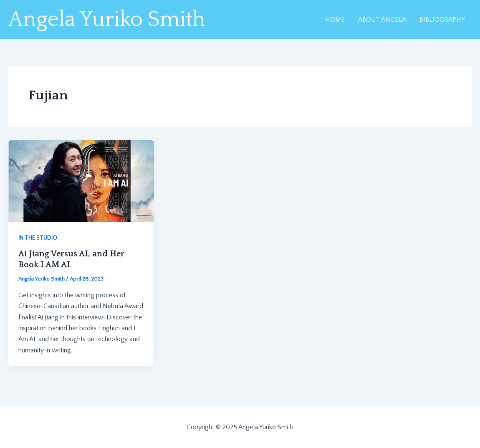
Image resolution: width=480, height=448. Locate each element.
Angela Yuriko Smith (107, 20)
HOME (335, 20)
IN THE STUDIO (38, 238)
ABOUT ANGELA (382, 20)
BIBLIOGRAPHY (442, 20)
